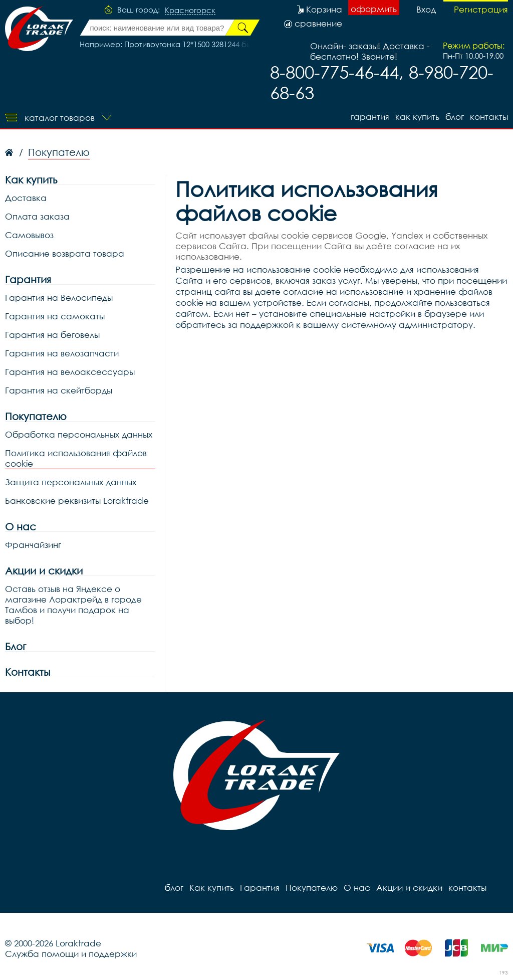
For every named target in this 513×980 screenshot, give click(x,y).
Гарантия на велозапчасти (62, 353)
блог (455, 117)
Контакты (28, 672)
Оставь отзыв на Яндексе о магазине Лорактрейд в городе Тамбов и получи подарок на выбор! (73, 605)
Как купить (417, 117)
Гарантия (370, 117)
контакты (489, 117)
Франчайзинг (33, 545)
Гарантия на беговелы (52, 335)
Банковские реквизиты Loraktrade (77, 501)
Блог (16, 646)
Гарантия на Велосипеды (59, 298)
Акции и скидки (44, 571)
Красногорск (190, 11)
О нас (21, 527)
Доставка (26, 198)
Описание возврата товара (65, 253)
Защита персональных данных (71, 482)
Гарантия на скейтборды (59, 390)
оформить (374, 9)
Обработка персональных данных (79, 434)
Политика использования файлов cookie (76, 458)
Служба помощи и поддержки (71, 954)
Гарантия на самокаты (55, 316)
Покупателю (36, 416)
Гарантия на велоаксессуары (70, 372)
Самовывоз (29, 235)
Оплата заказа (37, 216)
